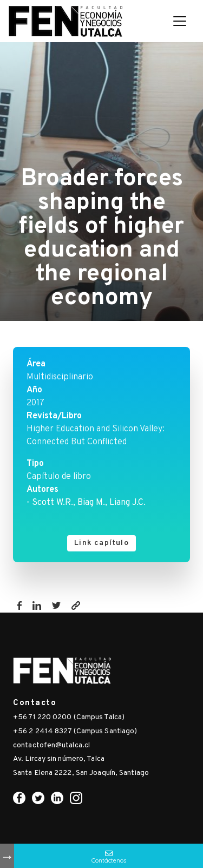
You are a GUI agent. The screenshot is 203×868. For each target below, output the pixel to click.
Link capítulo (101, 543)
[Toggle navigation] (180, 21)
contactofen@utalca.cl (51, 745)
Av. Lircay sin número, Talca (59, 759)
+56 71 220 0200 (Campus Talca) (69, 717)
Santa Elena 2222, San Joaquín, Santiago (81, 773)
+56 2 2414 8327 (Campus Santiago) (75, 731)
